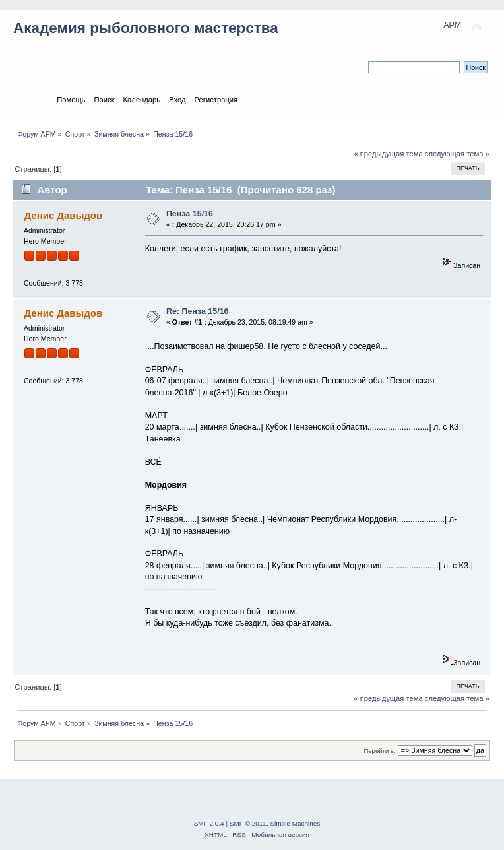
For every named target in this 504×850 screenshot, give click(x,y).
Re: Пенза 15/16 (198, 311)
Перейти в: (379, 751)
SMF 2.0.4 (209, 823)
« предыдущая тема (388, 154)
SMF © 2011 (248, 823)
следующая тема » (457, 154)
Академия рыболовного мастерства (146, 28)
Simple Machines (295, 823)
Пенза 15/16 (190, 214)
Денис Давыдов (63, 215)
